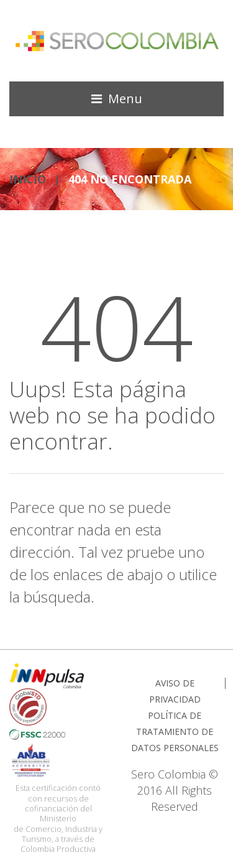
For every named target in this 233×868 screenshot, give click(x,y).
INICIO (28, 179)
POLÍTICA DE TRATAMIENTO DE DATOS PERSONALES (175, 732)
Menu (125, 99)
